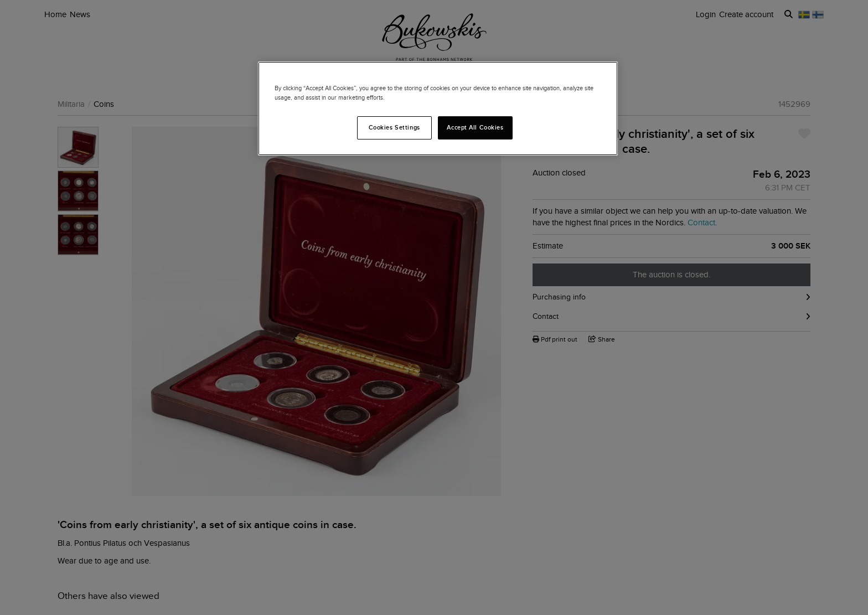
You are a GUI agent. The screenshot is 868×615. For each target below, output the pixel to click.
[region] (438, 108)
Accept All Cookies (475, 127)
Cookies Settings (394, 127)
